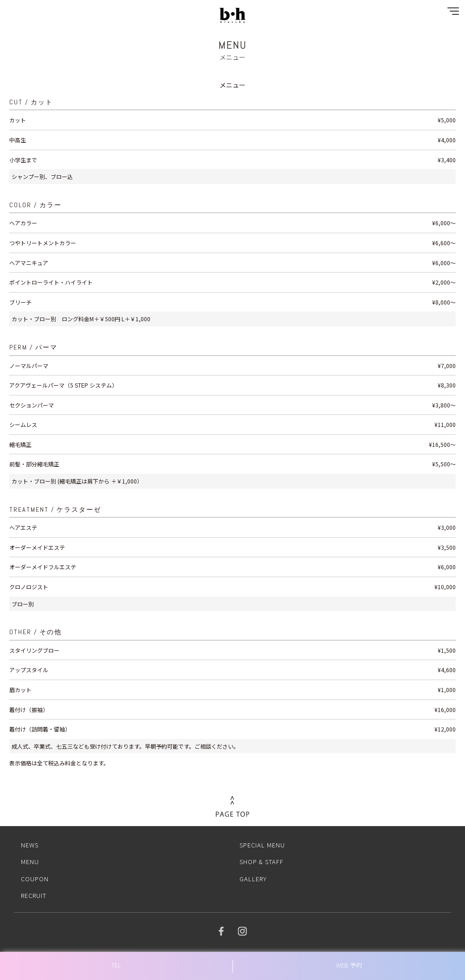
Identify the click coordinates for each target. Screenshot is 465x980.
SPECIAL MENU (262, 845)
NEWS (30, 845)
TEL (116, 965)
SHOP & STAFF (262, 862)
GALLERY (253, 879)
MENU (30, 862)
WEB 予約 (349, 965)
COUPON (35, 879)
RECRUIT (34, 895)
